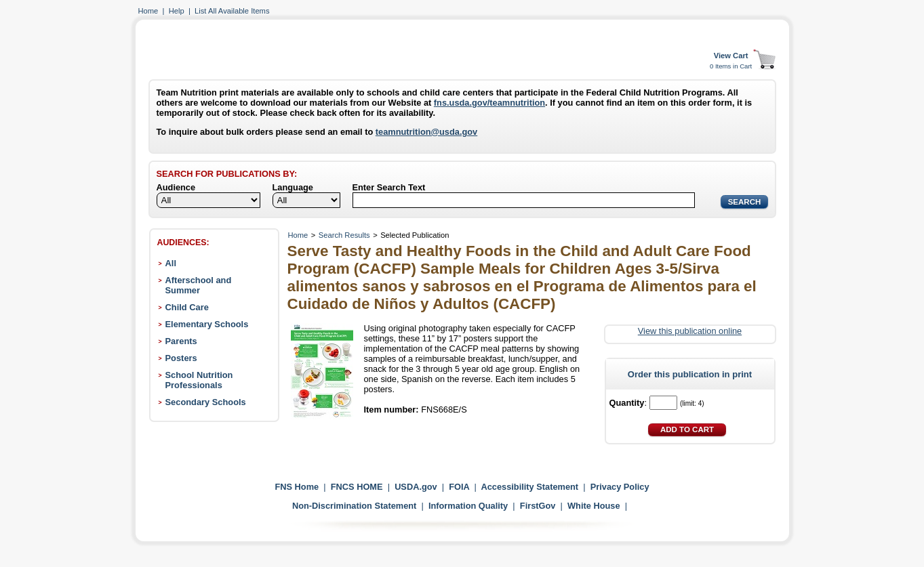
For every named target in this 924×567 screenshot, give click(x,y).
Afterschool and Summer (199, 285)
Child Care (187, 307)
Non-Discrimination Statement (354, 506)
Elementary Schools (207, 324)
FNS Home (297, 487)
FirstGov (538, 506)
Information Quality (468, 506)
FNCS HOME (357, 487)
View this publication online (690, 331)
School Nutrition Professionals (199, 380)
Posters (181, 358)
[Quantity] (663, 403)
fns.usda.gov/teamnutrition (489, 103)
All (171, 263)
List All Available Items (232, 11)
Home (148, 11)
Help (177, 11)
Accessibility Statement (529, 487)
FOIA (459, 487)
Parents (181, 341)
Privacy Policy (620, 487)
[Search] (524, 200)
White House (594, 506)
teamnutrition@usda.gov (426, 132)
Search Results (344, 235)
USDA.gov (416, 487)
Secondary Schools (206, 402)
